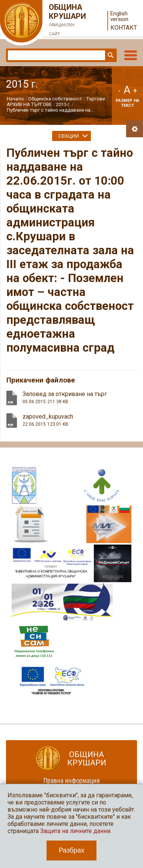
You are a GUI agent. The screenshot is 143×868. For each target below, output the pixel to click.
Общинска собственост (55, 99)
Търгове (96, 99)
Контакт (124, 28)
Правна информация (72, 781)
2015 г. (63, 104)
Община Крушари (68, 21)
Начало (15, 99)
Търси (110, 55)
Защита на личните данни (75, 831)
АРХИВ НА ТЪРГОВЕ (29, 104)
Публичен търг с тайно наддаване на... (50, 110)
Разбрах (71, 850)
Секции (68, 136)
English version (119, 17)
